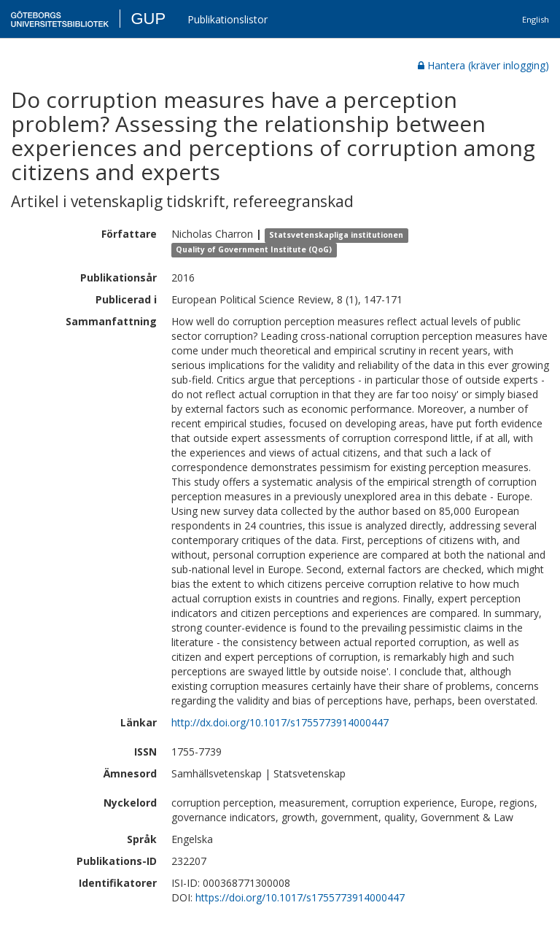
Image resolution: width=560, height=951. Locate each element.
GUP (148, 19)
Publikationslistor (227, 19)
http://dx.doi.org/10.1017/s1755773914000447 (280, 722)
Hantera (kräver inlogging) (483, 65)
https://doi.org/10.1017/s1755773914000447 (300, 897)
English (536, 19)
